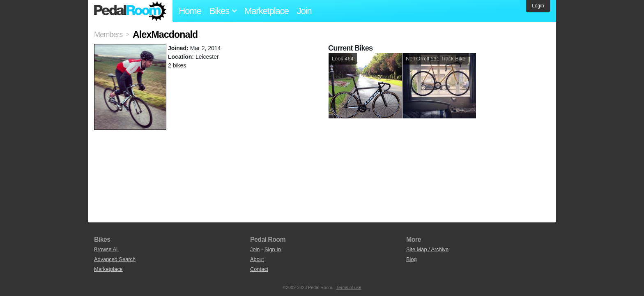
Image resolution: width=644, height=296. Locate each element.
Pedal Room (130, 11)
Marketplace (267, 11)
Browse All (106, 249)
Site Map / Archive (427, 249)
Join (304, 11)
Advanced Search (115, 259)
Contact (259, 269)
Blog (412, 259)
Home (190, 11)
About (257, 259)
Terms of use (349, 287)
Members (108, 35)
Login (538, 6)
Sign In (273, 249)
